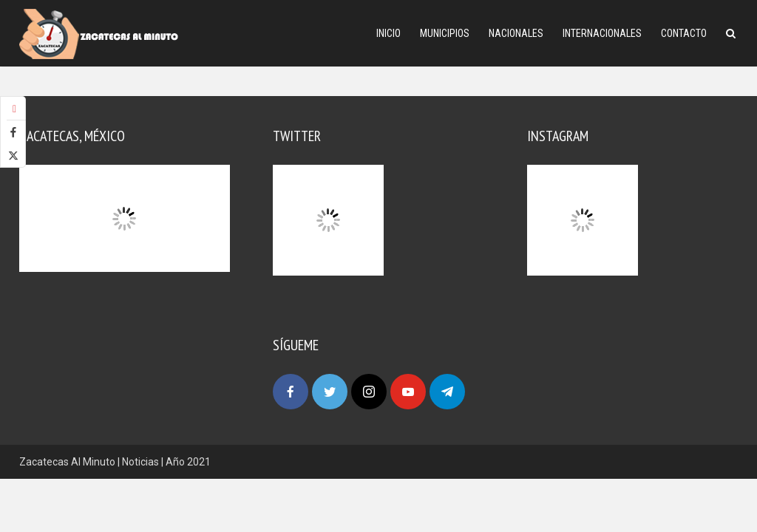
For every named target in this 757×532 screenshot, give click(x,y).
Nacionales (516, 33)
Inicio (388, 33)
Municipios (445, 33)
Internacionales (602, 33)
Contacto (684, 33)
